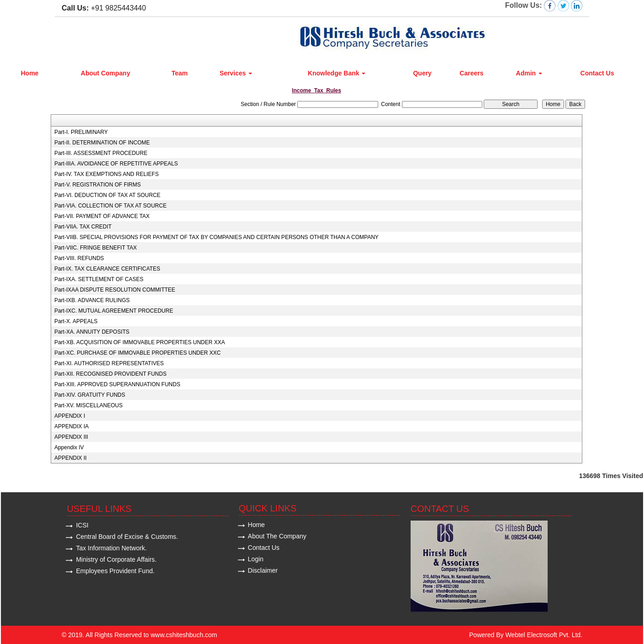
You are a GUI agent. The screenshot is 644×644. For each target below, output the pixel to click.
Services (236, 73)
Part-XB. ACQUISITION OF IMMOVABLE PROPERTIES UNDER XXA (140, 342)
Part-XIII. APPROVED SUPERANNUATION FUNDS (117, 384)
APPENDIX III (71, 437)
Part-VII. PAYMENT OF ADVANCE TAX (102, 216)
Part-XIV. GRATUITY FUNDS (90, 395)
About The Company (277, 536)
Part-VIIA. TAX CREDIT (83, 227)
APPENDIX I (70, 416)
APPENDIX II (71, 458)
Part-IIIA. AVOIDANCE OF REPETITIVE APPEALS (116, 164)
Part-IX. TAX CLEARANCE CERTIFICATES (107, 269)
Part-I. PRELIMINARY (81, 132)
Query (422, 73)
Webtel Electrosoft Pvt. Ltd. (544, 635)
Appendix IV (69, 447)
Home (29, 73)
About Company (106, 73)
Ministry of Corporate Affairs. (116, 559)
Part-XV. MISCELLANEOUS (89, 405)
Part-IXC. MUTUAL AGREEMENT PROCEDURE (114, 311)
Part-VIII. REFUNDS (79, 258)
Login (256, 559)
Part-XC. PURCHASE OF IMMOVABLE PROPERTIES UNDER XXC (137, 353)
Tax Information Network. (111, 548)
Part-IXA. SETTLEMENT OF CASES (99, 279)
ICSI (82, 525)
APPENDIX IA (71, 426)
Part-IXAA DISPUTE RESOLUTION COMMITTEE (115, 290)
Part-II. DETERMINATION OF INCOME (102, 143)
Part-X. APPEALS (76, 321)
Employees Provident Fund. (115, 571)
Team (179, 73)
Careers (471, 73)
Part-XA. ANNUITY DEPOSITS (92, 332)
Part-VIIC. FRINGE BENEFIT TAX (96, 248)
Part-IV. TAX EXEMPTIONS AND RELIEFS (107, 174)
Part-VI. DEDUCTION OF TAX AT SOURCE (107, 195)
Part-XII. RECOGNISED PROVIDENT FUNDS (111, 374)
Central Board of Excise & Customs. (127, 537)
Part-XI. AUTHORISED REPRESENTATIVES (109, 363)
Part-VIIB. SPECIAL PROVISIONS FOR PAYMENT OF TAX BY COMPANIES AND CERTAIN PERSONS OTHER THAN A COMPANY (216, 237)
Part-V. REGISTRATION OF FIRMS (98, 185)
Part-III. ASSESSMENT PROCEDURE (101, 153)
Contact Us (597, 73)
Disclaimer (263, 570)
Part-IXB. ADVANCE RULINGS (92, 300)
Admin (529, 73)
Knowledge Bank (337, 73)
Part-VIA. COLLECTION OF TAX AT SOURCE (111, 206)
